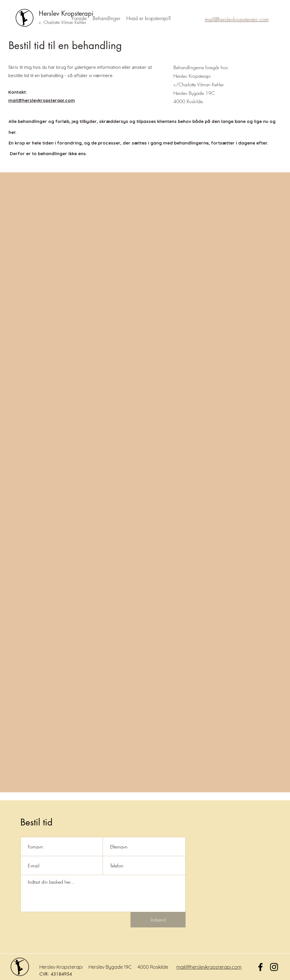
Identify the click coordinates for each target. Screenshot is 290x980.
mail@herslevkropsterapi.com (209, 967)
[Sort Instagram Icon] (274, 967)
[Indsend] (158, 920)
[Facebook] (260, 967)
